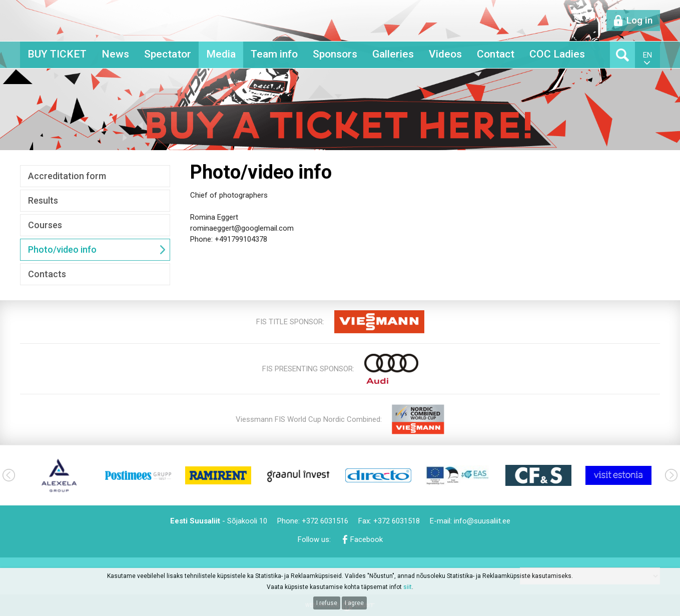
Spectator (168, 54)
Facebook (367, 539)
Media (221, 54)
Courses (45, 225)
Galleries (393, 54)
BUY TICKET (57, 54)
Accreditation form (67, 176)
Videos (445, 54)
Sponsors (335, 54)
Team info (274, 54)
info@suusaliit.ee (482, 521)
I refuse (327, 603)
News (115, 54)
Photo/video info (62, 249)
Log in (639, 20)
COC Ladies (557, 54)
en (647, 55)
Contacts (47, 274)
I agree (354, 603)
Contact (496, 54)
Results (43, 200)
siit (408, 587)
